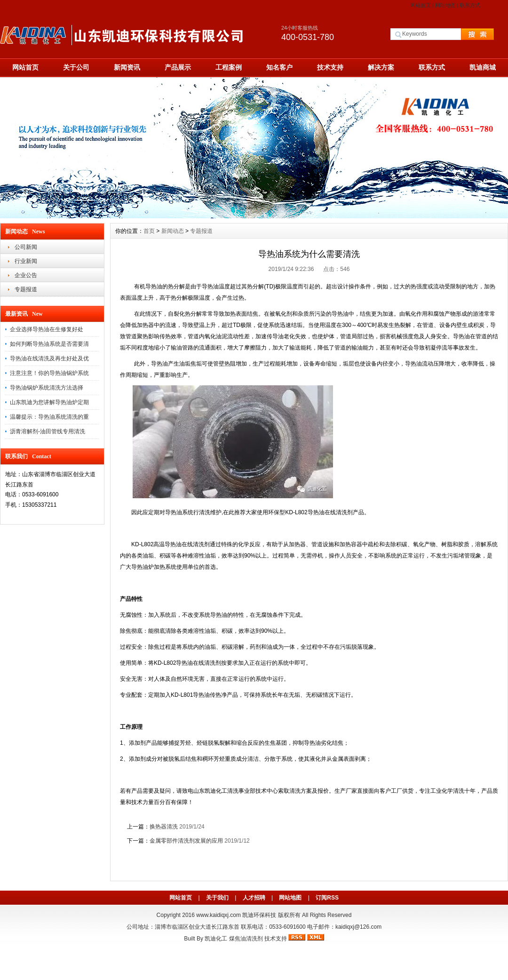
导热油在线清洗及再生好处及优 (49, 359)
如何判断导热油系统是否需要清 (49, 344)
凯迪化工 (216, 939)
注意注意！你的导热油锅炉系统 (49, 373)
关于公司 (76, 67)
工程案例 (229, 67)
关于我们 (217, 898)
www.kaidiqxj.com (218, 915)
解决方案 (381, 67)
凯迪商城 (483, 67)
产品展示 (178, 67)
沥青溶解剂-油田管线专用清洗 (48, 431)
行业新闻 (26, 261)
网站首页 (421, 5)
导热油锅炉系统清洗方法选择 (47, 388)
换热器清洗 (164, 827)
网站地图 (445, 5)
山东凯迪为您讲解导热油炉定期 (49, 402)
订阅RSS (327, 898)
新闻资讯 (127, 67)
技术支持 (330, 67)
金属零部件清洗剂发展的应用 (187, 841)
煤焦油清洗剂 (246, 939)
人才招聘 (254, 898)
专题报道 (26, 289)
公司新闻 (26, 247)
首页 (149, 231)
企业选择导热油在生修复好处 (47, 329)
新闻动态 (173, 231)
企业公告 (26, 275)
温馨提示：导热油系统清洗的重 (49, 417)
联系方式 (470, 5)
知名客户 (279, 67)
